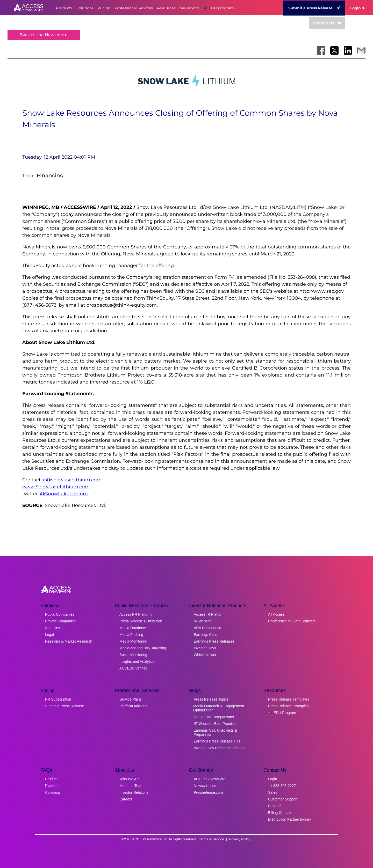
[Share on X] (334, 50)
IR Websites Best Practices (216, 724)
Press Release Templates (289, 699)
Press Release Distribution (141, 621)
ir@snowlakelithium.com (72, 480)
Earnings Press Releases (214, 641)
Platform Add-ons (133, 706)
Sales (273, 792)
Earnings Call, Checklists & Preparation (215, 732)
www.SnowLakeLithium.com (56, 487)
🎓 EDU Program (282, 713)
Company (53, 792)
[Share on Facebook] (321, 50)
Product (51, 779)
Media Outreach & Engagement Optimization (219, 708)
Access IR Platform (209, 614)
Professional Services (134, 8)
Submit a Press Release (314, 8)
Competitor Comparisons (214, 717)
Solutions (85, 8)
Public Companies (60, 614)
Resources (166, 8)
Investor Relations (134, 792)
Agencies (53, 628)
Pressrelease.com (208, 792)
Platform (52, 786)
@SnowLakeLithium (64, 494)
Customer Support (283, 799)
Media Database (133, 628)
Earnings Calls (205, 635)
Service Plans (131, 699)
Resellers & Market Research (69, 641)
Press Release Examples (288, 706)
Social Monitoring (133, 655)
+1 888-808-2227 (282, 786)
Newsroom (189, 8)
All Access (276, 614)
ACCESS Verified (133, 668)
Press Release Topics (211, 699)
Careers (126, 799)
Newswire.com (206, 786)
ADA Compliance (207, 628)
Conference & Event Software (292, 621)
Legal (49, 635)
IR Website (203, 621)
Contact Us (327, 23)
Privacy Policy (240, 839)
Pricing (104, 8)
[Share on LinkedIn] (348, 50)
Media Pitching (131, 635)
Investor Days (205, 648)
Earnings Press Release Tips (217, 741)
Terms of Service (211, 839)
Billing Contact (280, 813)
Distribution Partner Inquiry (290, 819)
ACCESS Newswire (210, 779)
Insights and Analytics (137, 661)
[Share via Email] (361, 50)
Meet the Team (131, 786)
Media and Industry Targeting (143, 648)
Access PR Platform (135, 614)
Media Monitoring (133, 641)
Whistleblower (205, 655)
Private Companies (60, 621)
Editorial (275, 806)
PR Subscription (58, 699)
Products (64, 8)
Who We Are (130, 779)
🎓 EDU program (218, 8)
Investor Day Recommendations (220, 748)
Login (358, 8)
